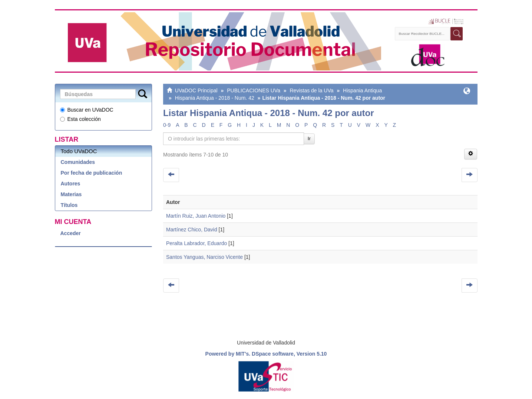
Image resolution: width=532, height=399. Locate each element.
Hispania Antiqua (362, 90)
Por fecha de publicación (92, 173)
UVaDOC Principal (196, 90)
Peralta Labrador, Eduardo (196, 243)
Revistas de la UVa (312, 90)
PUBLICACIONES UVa (254, 90)
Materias (71, 194)
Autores (71, 184)
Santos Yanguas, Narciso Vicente (204, 257)
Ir (309, 139)
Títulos (69, 205)
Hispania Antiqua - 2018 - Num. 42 (215, 98)
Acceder (71, 233)
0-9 (167, 125)
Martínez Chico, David (192, 230)
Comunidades (78, 162)
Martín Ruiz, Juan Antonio (196, 216)
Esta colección (80, 119)
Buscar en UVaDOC (87, 110)
